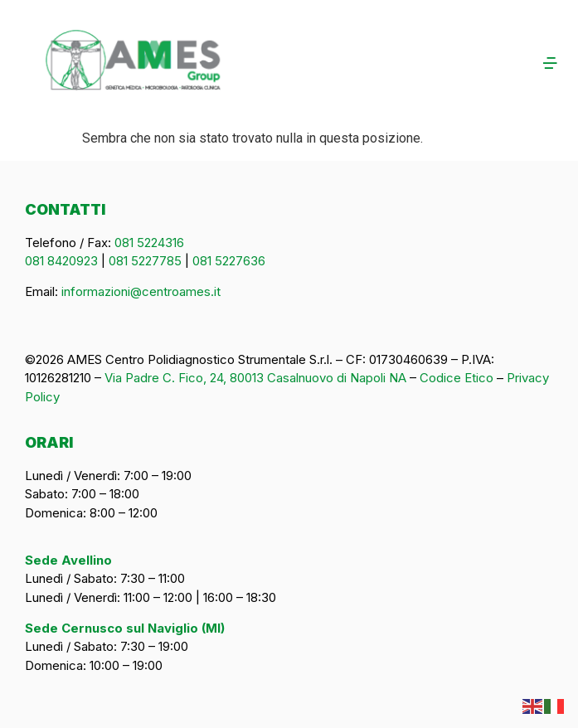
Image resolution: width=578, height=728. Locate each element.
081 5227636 (229, 261)
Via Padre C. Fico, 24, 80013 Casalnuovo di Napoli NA (255, 378)
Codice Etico (457, 378)
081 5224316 (149, 243)
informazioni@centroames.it (141, 291)
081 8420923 (61, 261)
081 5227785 (145, 261)
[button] (517, 64)
